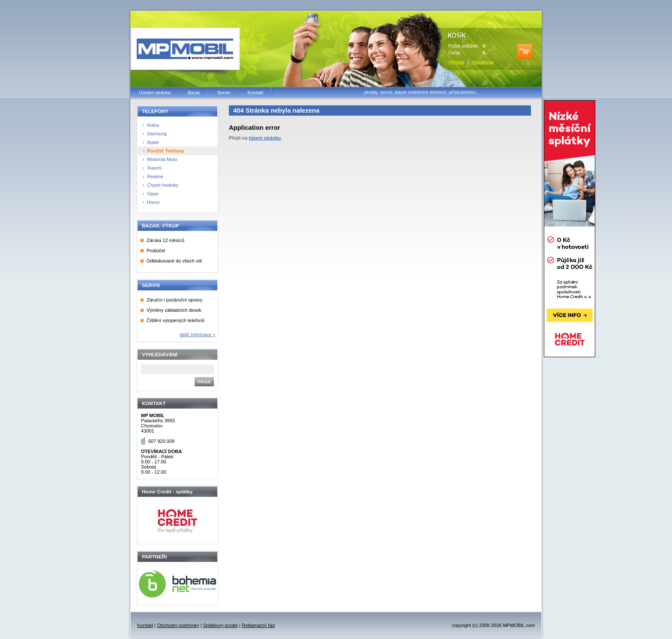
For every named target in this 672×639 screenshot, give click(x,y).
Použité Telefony (166, 151)
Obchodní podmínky (178, 625)
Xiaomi (154, 168)
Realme (155, 176)
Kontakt (255, 93)
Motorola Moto (162, 159)
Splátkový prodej (220, 625)
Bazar (194, 93)
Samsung (157, 134)
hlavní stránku (265, 138)
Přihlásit (457, 62)
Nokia (153, 125)
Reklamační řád (258, 625)
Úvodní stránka (155, 93)
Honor (153, 202)
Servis (224, 93)
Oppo (153, 194)
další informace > (198, 334)
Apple (153, 142)
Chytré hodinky (163, 185)
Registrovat (483, 62)
